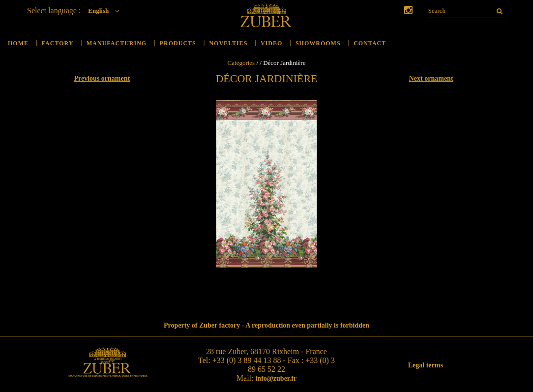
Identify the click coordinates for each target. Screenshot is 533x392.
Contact (370, 43)
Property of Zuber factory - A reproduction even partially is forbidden (266, 325)
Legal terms (426, 365)
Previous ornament (102, 78)
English (106, 11)
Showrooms (318, 43)
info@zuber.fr (276, 378)
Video (271, 43)
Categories (241, 63)
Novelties (228, 43)
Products (178, 43)
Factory (58, 43)
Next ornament (431, 78)
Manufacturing (117, 43)
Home (18, 43)
